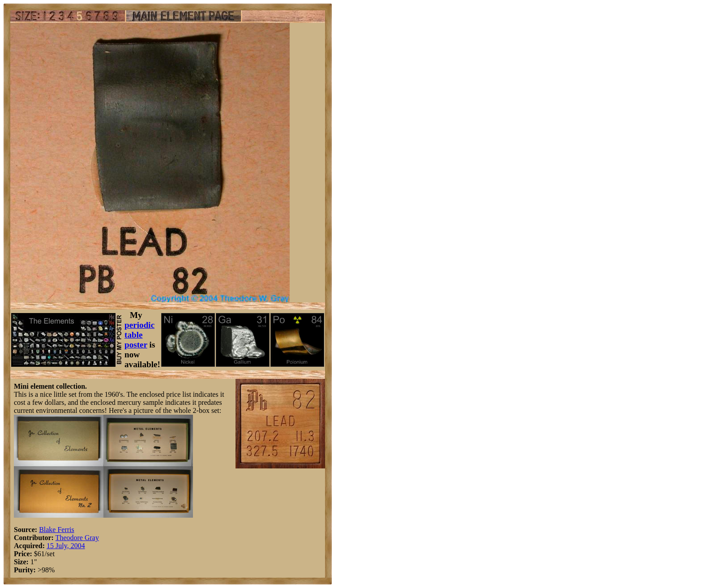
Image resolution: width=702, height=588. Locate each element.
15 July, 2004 (66, 546)
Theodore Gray (77, 538)
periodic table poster (139, 335)
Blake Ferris (57, 530)
